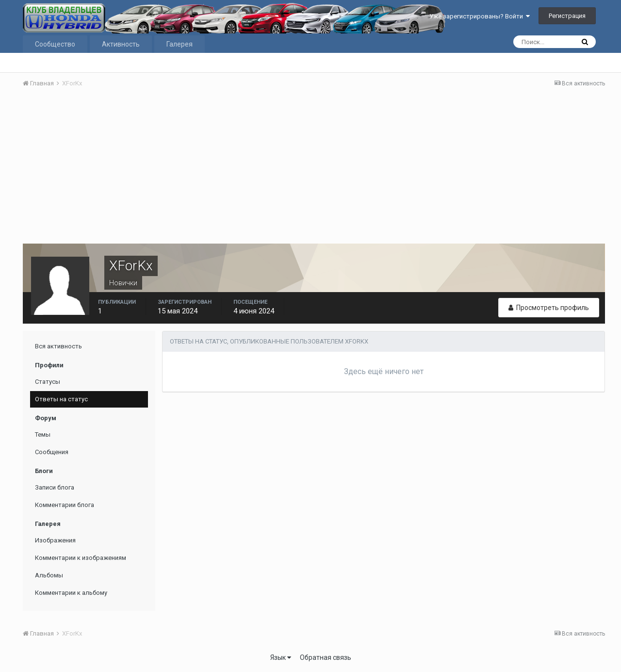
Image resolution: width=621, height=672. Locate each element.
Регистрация (567, 16)
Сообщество (55, 44)
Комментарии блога (65, 505)
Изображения (55, 540)
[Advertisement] (314, 168)
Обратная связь (326, 657)
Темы (43, 434)
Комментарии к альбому (71, 593)
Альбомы (49, 575)
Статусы (48, 382)
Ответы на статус (61, 399)
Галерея (180, 44)
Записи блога (55, 487)
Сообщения (52, 452)
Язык (281, 657)
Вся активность (58, 346)
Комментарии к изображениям (81, 558)
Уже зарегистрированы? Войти (480, 16)
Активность (121, 44)
